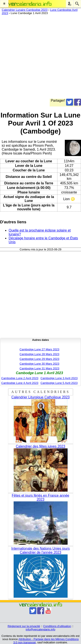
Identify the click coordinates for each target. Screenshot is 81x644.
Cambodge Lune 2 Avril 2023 (20, 378)
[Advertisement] (40, 58)
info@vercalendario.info (40, 629)
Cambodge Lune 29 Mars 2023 (40, 359)
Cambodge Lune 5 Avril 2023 (59, 383)
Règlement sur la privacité (24, 626)
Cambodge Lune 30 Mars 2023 (40, 364)
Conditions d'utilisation (57, 626)
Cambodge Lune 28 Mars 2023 (40, 354)
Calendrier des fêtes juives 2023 (40, 446)
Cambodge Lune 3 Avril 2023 (59, 378)
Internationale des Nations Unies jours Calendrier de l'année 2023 (40, 550)
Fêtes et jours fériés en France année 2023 (41, 497)
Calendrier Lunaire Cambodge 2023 (25, 10)
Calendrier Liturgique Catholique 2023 (41, 397)
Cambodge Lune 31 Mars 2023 (40, 368)
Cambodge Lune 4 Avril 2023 (20, 383)
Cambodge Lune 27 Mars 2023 (40, 349)
